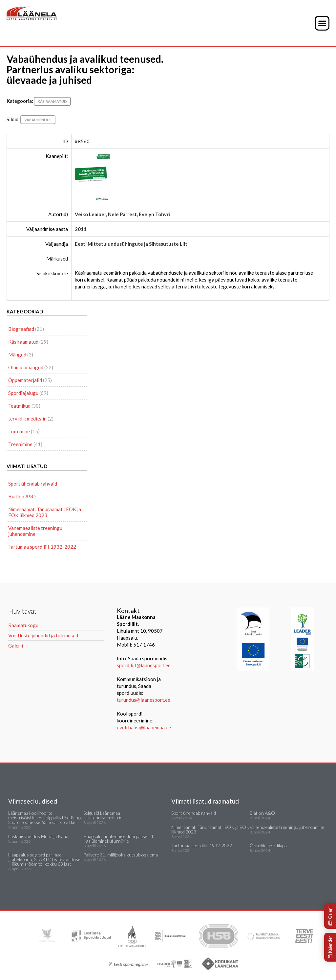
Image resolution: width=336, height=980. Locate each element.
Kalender (330, 947)
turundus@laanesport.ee (144, 700)
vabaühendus (38, 120)
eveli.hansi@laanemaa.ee (144, 727)
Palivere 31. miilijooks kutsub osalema (121, 855)
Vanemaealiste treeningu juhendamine (35, 531)
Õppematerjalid (25, 380)
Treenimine (20, 444)
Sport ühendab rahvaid (33, 484)
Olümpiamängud (26, 367)
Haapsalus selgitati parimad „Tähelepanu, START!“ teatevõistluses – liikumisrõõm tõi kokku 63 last (45, 859)
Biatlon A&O (22, 496)
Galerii (330, 916)
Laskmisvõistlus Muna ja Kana (38, 836)
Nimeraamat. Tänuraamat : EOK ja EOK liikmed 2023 (45, 512)
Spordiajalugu (23, 393)
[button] (322, 23)
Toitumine (19, 431)
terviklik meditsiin (27, 419)
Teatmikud (19, 406)
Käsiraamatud (52, 101)
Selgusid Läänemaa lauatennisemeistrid (103, 815)
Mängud (17, 354)
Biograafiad (21, 329)
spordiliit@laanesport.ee (144, 665)
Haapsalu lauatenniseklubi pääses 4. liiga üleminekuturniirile (119, 839)
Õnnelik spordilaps (268, 845)
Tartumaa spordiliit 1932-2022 (42, 547)
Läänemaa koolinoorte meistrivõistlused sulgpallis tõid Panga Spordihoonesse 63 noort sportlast (45, 818)
